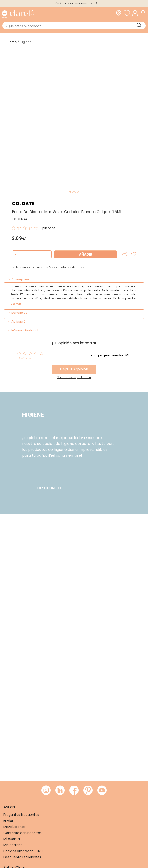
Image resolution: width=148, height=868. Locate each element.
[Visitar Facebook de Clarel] (74, 791)
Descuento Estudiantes (22, 857)
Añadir (86, 254)
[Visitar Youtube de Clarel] (102, 791)
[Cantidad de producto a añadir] (32, 254)
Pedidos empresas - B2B (23, 851)
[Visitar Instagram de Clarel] (46, 791)
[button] (47, 254)
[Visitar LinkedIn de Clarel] (60, 791)
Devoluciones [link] (14, 827)
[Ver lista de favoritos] (128, 13)
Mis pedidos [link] (13, 845)
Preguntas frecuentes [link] (21, 815)
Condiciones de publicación (74, 377)
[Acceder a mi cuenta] (136, 13)
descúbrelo (49, 488)
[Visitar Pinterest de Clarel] (88, 791)
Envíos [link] (9, 821)
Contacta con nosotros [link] (23, 833)
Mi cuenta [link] (12, 839)
